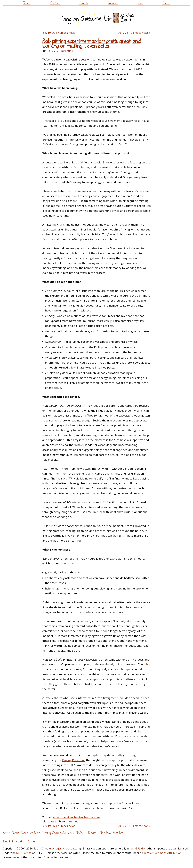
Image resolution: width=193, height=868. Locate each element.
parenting (67, 51)
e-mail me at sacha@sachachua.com (76, 817)
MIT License (24, 853)
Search (84, 3)
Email (6, 841)
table (147, 664)
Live (140, 3)
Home (6, 833)
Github (32, 841)
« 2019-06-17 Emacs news (59, 33)
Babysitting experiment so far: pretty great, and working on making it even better (91, 44)
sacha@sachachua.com (65, 848)
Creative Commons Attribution (162, 853)
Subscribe (68, 833)
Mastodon (19, 841)
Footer (166, 3)
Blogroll (93, 833)
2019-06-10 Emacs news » (134, 33)
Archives (35, 833)
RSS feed (81, 833)
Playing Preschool (73, 760)
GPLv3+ (140, 848)
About (15, 833)
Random (113, 3)
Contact (55, 3)
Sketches (118, 833)
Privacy (46, 833)
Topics (27, 3)
